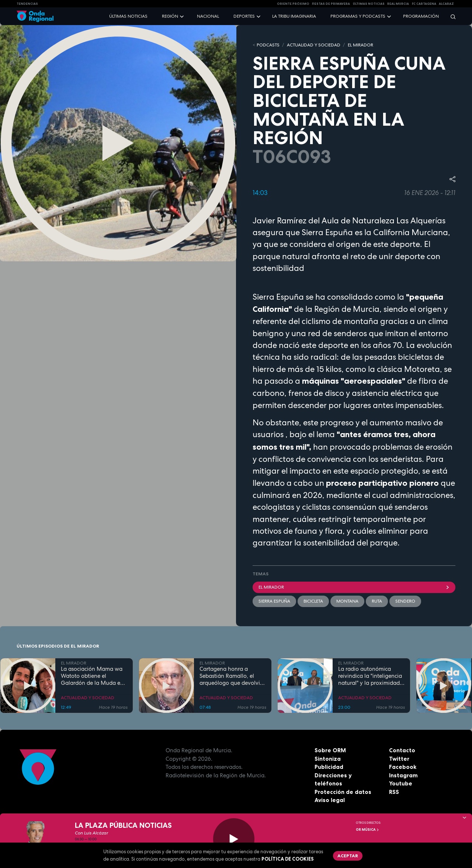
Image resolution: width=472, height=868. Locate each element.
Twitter (399, 759)
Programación (421, 16)
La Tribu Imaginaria (294, 16)
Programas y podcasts (358, 16)
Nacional (208, 16)
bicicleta (313, 601)
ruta (377, 601)
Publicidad (329, 767)
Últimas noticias (128, 16)
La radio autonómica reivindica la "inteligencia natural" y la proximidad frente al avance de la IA (370, 676)
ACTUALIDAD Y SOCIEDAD (314, 45)
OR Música (368, 830)
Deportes (244, 16)
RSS (394, 792)
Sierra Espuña (274, 601)
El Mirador (354, 587)
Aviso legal (330, 800)
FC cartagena (424, 4)
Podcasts (268, 45)
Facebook (403, 767)
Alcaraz (446, 4)
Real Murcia (398, 4)
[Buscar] (451, 16)
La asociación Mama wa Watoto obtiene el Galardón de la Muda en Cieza (92, 676)
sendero (405, 601)
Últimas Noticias (369, 4)
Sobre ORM (330, 750)
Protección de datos (343, 792)
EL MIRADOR (360, 45)
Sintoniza (328, 759)
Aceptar (348, 856)
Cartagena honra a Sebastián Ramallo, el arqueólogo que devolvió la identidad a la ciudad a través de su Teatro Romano (232, 676)
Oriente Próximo (293, 4)
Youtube (401, 783)
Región (170, 16)
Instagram (403, 775)
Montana (347, 601)
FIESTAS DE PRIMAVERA (331, 4)
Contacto (402, 750)
